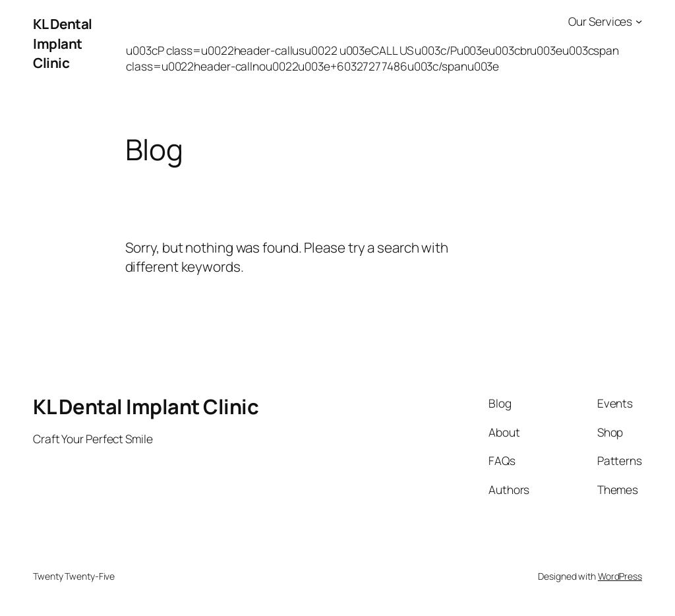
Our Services (600, 21)
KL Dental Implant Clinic (63, 43)
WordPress (620, 576)
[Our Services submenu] (639, 21)
